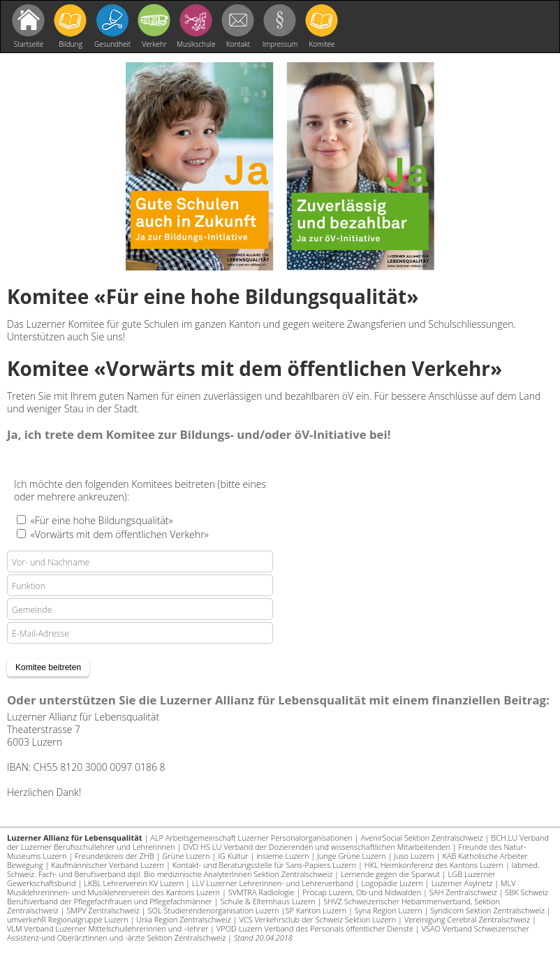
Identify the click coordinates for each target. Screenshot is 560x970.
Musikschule (196, 44)
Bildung (71, 44)
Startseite (29, 44)
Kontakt (238, 44)
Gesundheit (112, 44)
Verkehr (154, 44)
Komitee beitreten (322, 45)
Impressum (280, 44)
